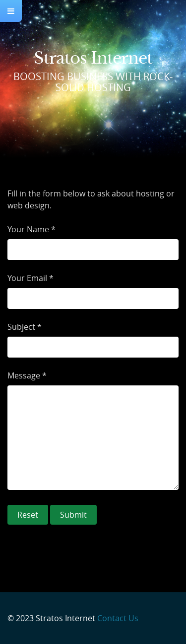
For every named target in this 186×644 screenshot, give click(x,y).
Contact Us (118, 618)
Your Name (28, 229)
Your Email (27, 278)
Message (24, 375)
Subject (21, 327)
